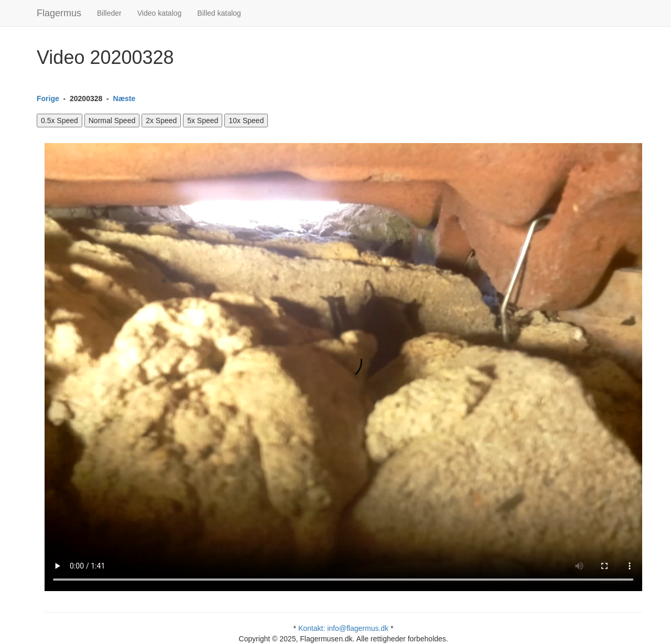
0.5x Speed (59, 121)
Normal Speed (112, 121)
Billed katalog (219, 13)
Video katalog (160, 13)
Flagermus (59, 13)
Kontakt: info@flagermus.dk (343, 628)
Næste (125, 99)
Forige (48, 99)
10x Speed (246, 121)
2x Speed (161, 121)
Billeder (109, 13)
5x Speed (203, 121)
